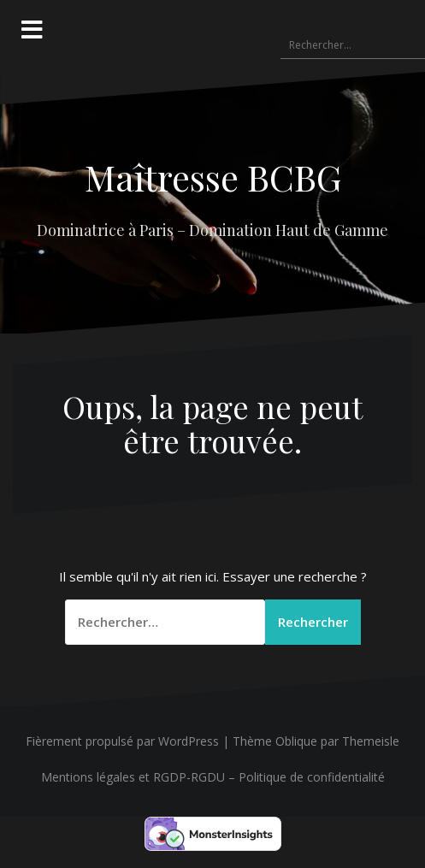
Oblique (296, 741)
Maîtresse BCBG (213, 177)
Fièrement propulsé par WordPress (122, 741)
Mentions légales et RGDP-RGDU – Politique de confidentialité (213, 777)
